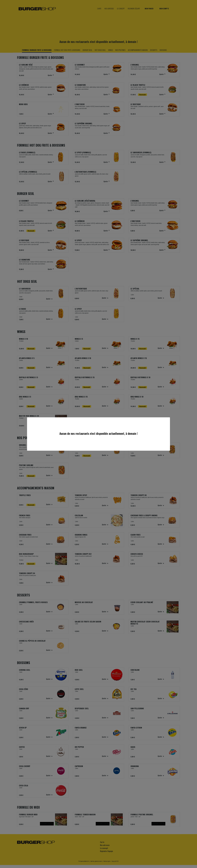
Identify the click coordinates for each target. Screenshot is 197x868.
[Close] (167, 420)
